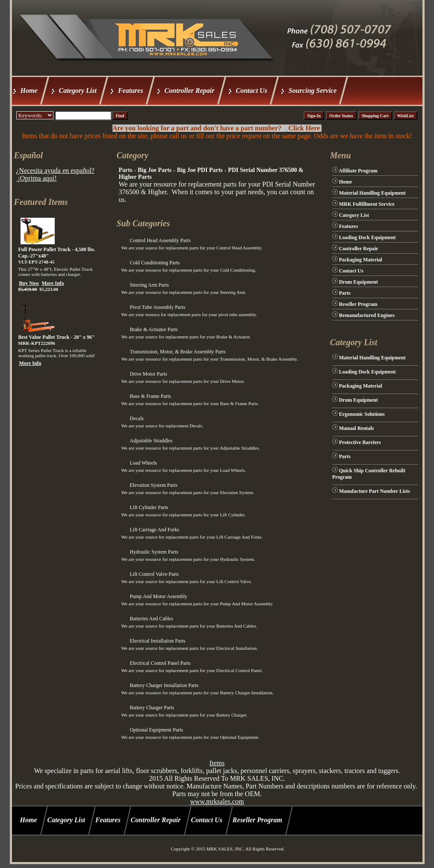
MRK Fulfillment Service (367, 204)
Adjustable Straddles (151, 441)
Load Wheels (143, 463)
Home (29, 90)
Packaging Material (361, 260)
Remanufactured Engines (367, 315)
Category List (78, 90)
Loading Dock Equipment (368, 237)
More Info (53, 283)
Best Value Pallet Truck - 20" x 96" (57, 337)
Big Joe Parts (155, 170)
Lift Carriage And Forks (154, 530)
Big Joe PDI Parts (200, 170)
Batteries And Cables (151, 619)
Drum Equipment (359, 282)
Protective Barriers (360, 442)
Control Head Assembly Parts (160, 240)
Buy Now (29, 283)
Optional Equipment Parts (156, 730)
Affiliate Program (358, 171)
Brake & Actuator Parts (154, 329)
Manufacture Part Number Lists (375, 491)
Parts (125, 170)
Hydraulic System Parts (154, 552)
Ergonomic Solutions (362, 414)
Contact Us (252, 90)
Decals (137, 418)
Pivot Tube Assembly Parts (157, 307)
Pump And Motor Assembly (158, 596)
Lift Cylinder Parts (149, 507)
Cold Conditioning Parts (155, 263)
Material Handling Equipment (372, 193)
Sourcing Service (313, 90)
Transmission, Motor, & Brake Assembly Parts (177, 352)
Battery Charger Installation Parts (164, 685)
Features (131, 90)
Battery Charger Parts (152, 708)
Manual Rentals (357, 428)
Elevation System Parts (153, 485)
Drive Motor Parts (148, 374)
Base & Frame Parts (150, 396)
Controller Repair (190, 90)
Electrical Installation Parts (157, 641)
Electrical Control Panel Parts (160, 663)
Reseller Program (358, 304)
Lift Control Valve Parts (154, 574)
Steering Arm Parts (149, 285)
